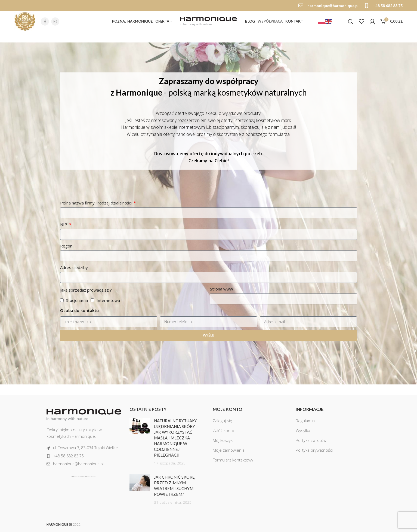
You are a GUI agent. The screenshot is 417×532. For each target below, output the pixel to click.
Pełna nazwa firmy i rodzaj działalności (96, 217)
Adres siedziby (74, 281)
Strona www (222, 303)
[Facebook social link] (45, 22)
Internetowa (108, 314)
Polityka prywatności (314, 450)
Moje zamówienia (229, 450)
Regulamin (305, 421)
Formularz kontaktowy (233, 460)
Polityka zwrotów (311, 440)
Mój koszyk (223, 440)
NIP (64, 238)
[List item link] (84, 448)
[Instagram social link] (55, 22)
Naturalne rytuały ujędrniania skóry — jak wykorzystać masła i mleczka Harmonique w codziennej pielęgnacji (177, 438)
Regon (66, 260)
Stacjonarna (77, 314)
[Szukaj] (351, 22)
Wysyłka (303, 430)
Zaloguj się (222, 421)
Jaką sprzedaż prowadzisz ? (86, 304)
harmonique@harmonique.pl (333, 6)
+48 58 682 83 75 (388, 6)
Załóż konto (223, 430)
